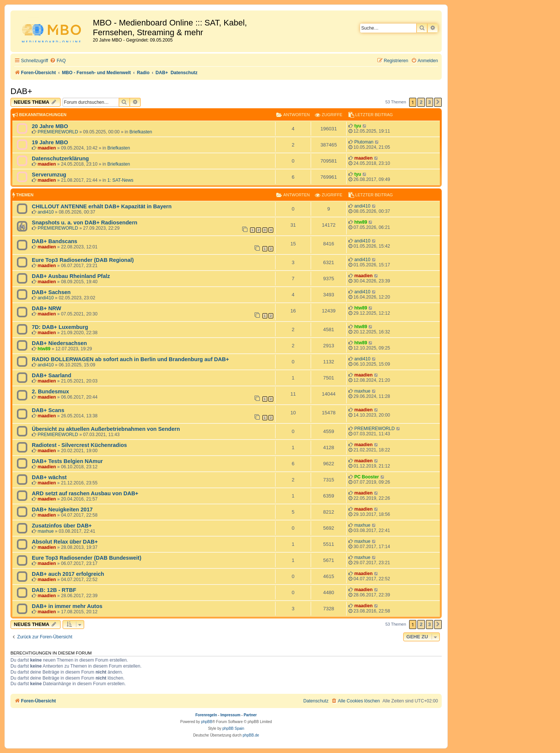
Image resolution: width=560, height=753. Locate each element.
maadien (47, 148)
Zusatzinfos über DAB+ (62, 526)
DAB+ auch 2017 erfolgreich (68, 574)
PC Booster (366, 477)
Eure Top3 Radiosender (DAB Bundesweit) (87, 558)
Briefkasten (141, 132)
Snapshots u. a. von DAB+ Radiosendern (85, 223)
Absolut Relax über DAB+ (65, 542)
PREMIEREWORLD (58, 132)
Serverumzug (49, 175)
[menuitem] (58, 61)
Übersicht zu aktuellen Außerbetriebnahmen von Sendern (106, 429)
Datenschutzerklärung (60, 158)
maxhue (362, 391)
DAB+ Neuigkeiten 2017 (62, 509)
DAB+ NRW (46, 308)
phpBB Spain (233, 728)
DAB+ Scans (48, 410)
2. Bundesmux (50, 391)
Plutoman (364, 142)
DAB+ (21, 91)
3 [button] (430, 102)
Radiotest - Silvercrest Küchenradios (79, 445)
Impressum (230, 715)
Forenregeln (206, 715)
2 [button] (421, 102)
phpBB (207, 722)
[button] (438, 102)
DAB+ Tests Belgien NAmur (67, 461)
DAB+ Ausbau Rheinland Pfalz (71, 276)
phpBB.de (251, 735)
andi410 (45, 212)
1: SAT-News (121, 180)
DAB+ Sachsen (51, 292)
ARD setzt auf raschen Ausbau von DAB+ (85, 493)
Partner (250, 715)
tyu (357, 126)
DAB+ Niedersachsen (59, 343)
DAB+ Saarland (51, 375)
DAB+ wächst (49, 477)
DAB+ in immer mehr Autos (67, 606)
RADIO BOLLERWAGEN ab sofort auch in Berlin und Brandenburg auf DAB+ (130, 359)
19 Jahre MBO (50, 142)
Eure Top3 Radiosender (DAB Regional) (83, 260)
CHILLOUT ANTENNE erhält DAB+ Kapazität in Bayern (102, 206)
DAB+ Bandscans (54, 241)
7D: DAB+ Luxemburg (60, 327)
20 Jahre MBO (50, 126)
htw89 (360, 222)
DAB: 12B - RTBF (54, 590)
